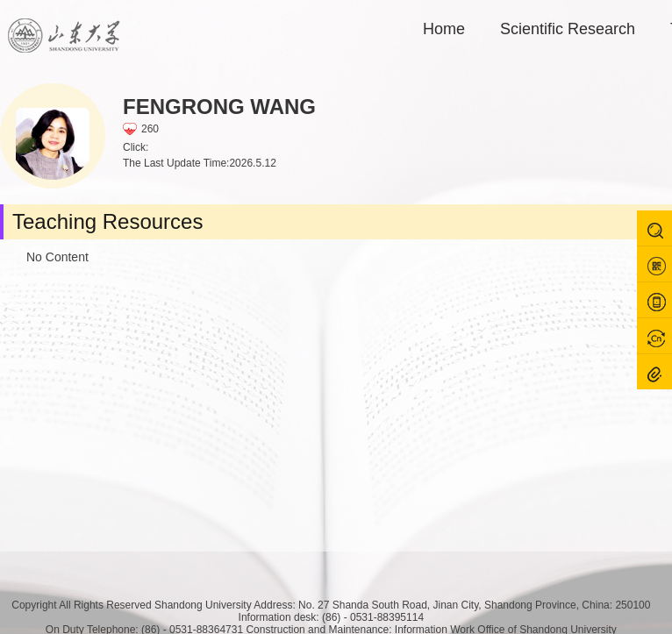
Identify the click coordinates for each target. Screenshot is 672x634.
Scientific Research (568, 29)
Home (444, 29)
